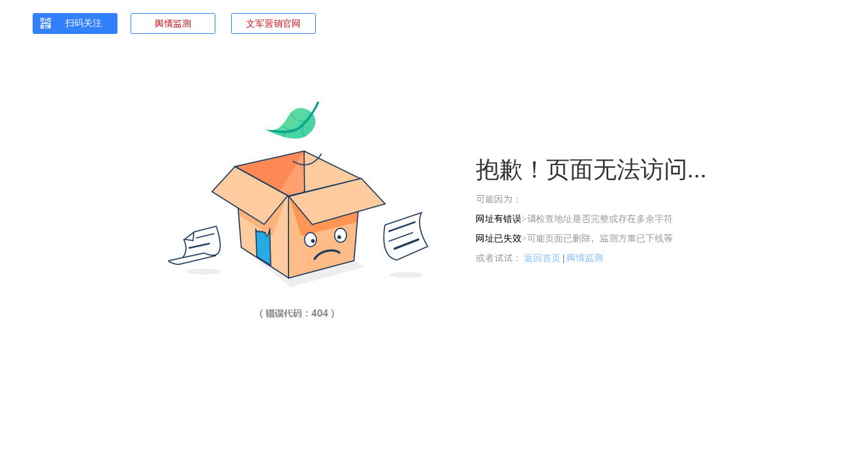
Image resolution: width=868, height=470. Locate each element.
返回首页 (542, 258)
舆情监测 (173, 23)
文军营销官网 (273, 23)
